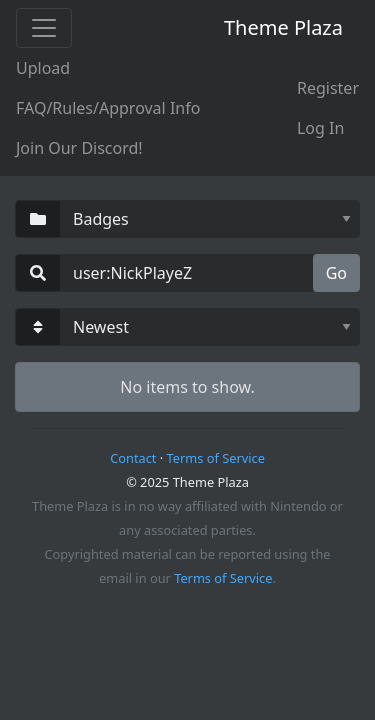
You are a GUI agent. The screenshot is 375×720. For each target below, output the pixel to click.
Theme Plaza (283, 27)
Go (336, 273)
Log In (320, 128)
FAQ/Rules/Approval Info (108, 108)
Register (328, 88)
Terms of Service (216, 458)
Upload (43, 68)
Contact (133, 458)
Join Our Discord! (79, 148)
